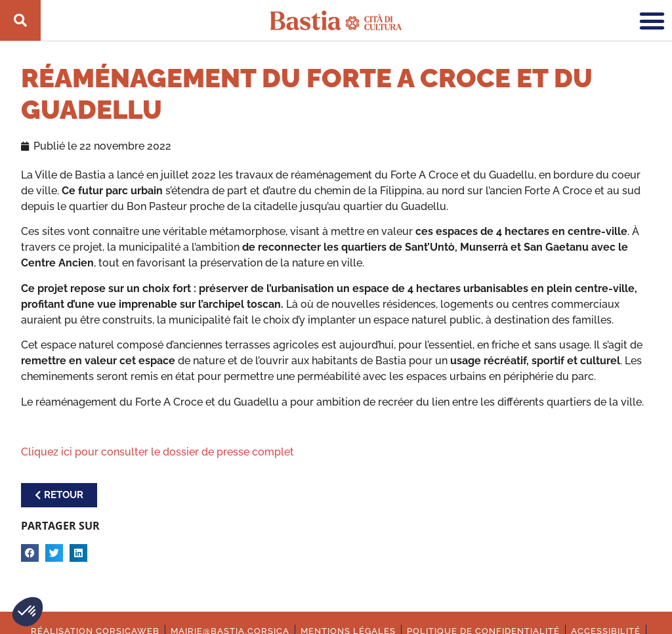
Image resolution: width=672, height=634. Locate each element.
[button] (28, 612)
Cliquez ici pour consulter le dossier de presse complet (157, 452)
